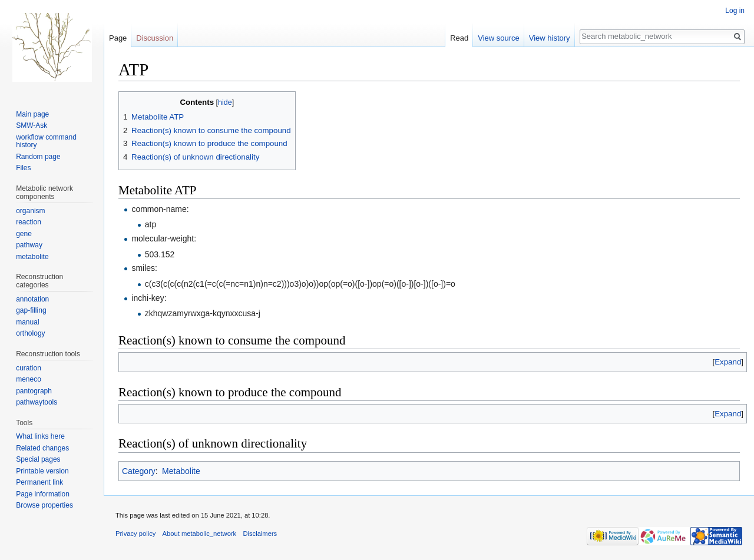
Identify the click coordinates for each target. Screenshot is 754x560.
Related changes (42, 448)
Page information (43, 494)
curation (29, 368)
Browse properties (44, 505)
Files (23, 168)
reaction (29, 222)
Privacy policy (135, 534)
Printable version (42, 471)
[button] (728, 362)
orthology (30, 333)
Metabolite (181, 471)
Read (459, 38)
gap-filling (31, 310)
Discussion (155, 38)
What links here (40, 436)
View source (499, 38)
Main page (32, 114)
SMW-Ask (32, 125)
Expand (728, 362)
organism (30, 211)
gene (24, 234)
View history (550, 38)
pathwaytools (37, 402)
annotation (32, 299)
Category (139, 471)
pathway (29, 245)
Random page (38, 157)
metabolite (32, 257)
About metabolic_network (200, 534)
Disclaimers (260, 534)
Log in (735, 11)
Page (118, 38)
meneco (29, 379)
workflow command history (46, 141)
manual (27, 322)
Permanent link (39, 482)
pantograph (34, 391)
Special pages (38, 459)
